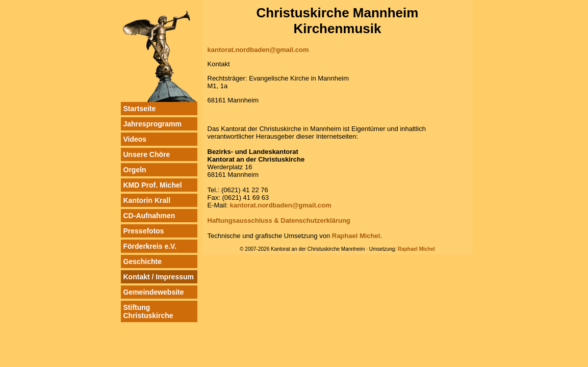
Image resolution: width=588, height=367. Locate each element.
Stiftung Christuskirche (148, 311)
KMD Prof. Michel (153, 185)
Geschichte (143, 261)
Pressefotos (144, 231)
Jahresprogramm (152, 124)
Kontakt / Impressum (159, 277)
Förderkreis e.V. (150, 246)
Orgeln (135, 170)
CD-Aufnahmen (149, 216)
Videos (135, 139)
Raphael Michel (356, 236)
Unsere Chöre (147, 154)
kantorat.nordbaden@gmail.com (258, 50)
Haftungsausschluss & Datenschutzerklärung (279, 220)
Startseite (140, 109)
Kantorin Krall (147, 200)
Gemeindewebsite (154, 292)
